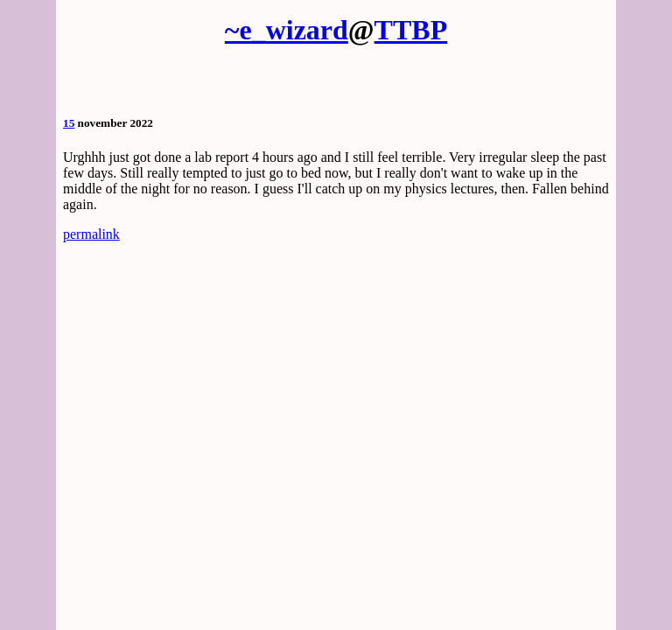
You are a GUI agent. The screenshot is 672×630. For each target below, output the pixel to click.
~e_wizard (287, 30)
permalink (91, 234)
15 (69, 123)
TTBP (411, 30)
